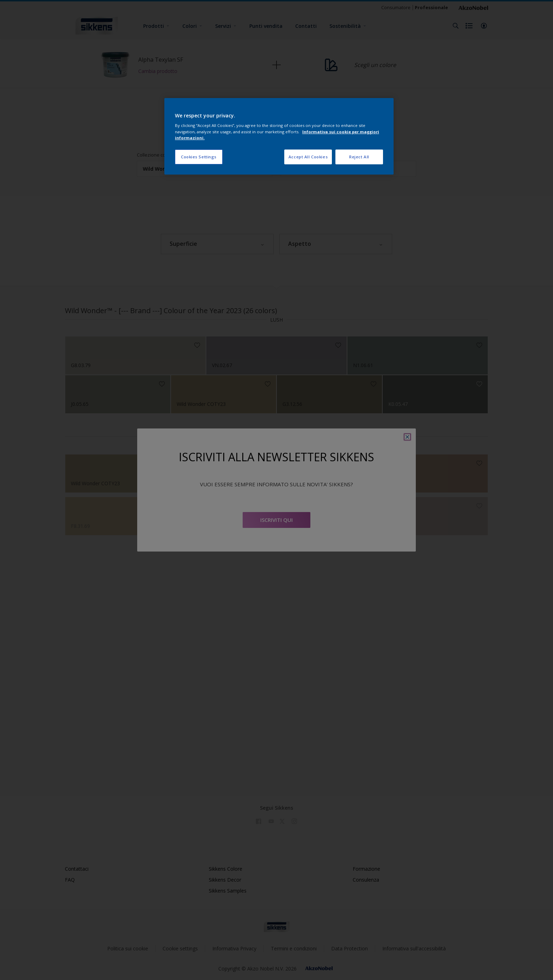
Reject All (359, 157)
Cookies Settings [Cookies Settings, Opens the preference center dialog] (199, 157)
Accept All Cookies (308, 157)
